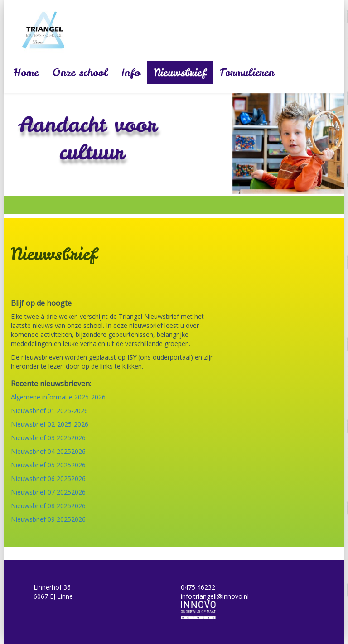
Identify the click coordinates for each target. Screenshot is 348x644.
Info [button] (131, 72)
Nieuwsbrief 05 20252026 (48, 465)
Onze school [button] (80, 72)
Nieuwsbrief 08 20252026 (48, 506)
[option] (174, 144)
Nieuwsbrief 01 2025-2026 (49, 411)
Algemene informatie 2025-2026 (58, 397)
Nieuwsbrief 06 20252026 (48, 478)
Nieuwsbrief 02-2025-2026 (50, 424)
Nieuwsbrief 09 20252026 (48, 519)
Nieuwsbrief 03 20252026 (48, 438)
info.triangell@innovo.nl (215, 596)
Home (26, 72)
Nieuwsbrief (180, 72)
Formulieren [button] (247, 72)
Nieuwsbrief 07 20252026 (48, 492)
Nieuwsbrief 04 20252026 (48, 451)
